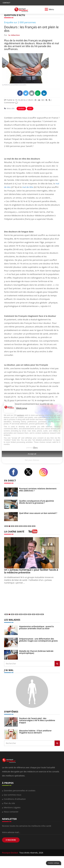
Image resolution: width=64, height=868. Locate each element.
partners (21, 415)
